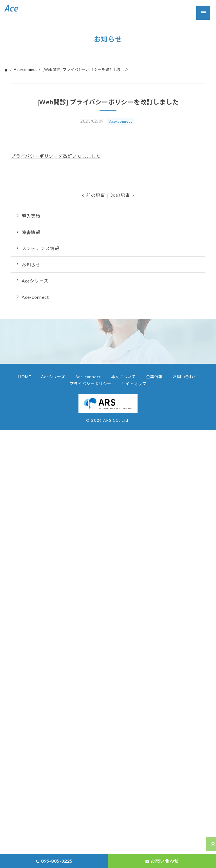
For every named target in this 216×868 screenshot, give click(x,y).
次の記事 (123, 195)
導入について (123, 377)
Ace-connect (25, 69)
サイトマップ (134, 384)
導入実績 (31, 216)
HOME (25, 377)
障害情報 (31, 232)
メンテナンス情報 (40, 248)
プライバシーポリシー (91, 384)
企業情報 (154, 377)
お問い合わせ (185, 377)
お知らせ (31, 265)
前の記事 (93, 195)
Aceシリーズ (35, 281)
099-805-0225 (54, 861)
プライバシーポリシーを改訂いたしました (56, 156)
